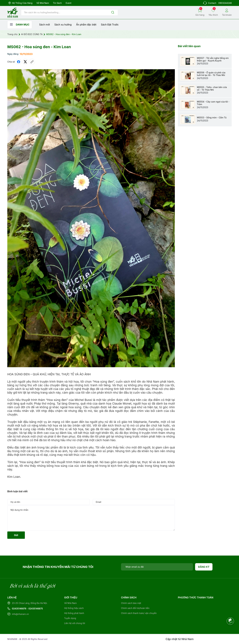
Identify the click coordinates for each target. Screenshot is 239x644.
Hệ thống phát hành (74, 613)
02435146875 (36, 609)
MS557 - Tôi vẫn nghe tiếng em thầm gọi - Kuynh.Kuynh (213, 59)
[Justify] (113, 13)
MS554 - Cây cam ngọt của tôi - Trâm (213, 103)
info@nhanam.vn (20, 614)
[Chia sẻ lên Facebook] (19, 62)
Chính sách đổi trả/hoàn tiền (135, 608)
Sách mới (45, 25)
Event (69, 3)
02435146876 (19, 609)
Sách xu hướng (63, 25)
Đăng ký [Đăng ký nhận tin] (204, 567)
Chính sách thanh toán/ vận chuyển (139, 613)
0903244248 (225, 3)
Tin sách (57, 3)
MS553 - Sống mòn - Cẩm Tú (212, 117)
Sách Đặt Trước (110, 25)
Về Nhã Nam (43, 3)
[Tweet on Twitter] (25, 62)
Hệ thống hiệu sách (74, 608)
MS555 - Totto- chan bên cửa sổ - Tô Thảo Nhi (212, 88)
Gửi (16, 535)
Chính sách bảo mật (131, 603)
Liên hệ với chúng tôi (75, 623)
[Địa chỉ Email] (157, 567)
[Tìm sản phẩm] (70, 13)
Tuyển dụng (70, 618)
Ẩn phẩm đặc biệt (86, 25)
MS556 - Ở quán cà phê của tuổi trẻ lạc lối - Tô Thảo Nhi (211, 74)
